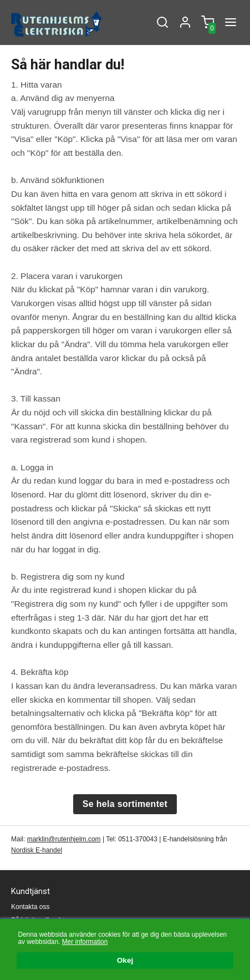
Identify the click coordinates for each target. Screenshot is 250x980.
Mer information (85, 942)
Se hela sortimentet (125, 804)
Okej (125, 961)
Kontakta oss (30, 907)
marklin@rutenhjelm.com (64, 839)
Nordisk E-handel (37, 850)
